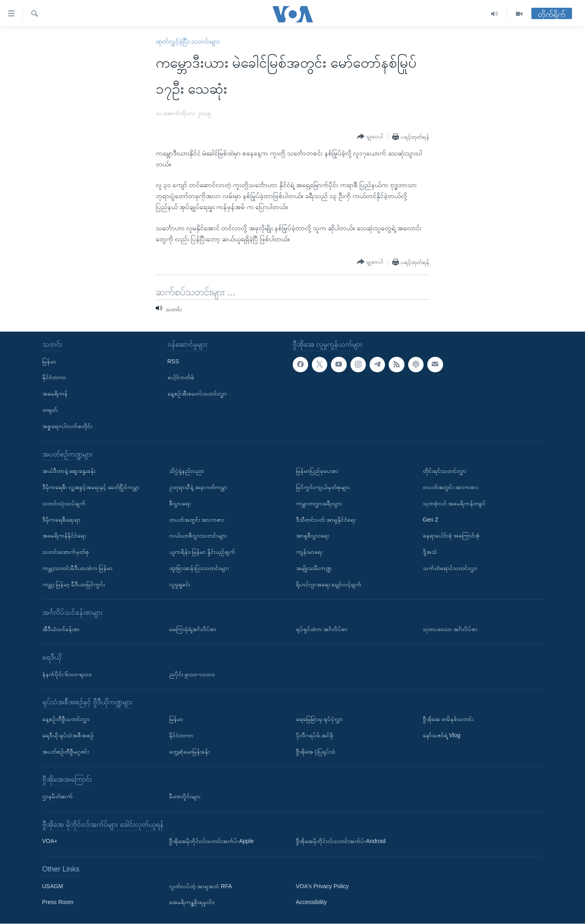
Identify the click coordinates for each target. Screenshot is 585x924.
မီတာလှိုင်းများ (185, 796)
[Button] (370, 137)
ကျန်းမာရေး (309, 552)
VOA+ (50, 841)
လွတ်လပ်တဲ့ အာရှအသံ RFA (201, 886)
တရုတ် (50, 410)
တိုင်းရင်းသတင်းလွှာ (445, 471)
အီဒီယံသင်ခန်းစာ (61, 629)
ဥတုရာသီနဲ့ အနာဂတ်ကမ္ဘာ (198, 487)
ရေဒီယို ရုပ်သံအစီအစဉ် (68, 735)
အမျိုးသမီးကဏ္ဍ (314, 568)
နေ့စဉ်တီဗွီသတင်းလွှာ (66, 719)
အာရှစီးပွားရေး (312, 536)
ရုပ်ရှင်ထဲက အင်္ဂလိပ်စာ (322, 629)
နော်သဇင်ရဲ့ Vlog (442, 735)
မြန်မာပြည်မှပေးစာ (317, 471)
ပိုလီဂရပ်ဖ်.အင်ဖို (315, 735)
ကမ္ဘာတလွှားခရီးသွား (319, 503)
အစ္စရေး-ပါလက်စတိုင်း (67, 426)
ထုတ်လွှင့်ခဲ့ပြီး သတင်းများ (188, 41)
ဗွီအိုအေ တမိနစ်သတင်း (448, 719)
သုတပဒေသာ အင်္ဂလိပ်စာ (450, 629)
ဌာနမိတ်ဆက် (58, 796)
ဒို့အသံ (430, 552)
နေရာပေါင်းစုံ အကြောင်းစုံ (451, 536)
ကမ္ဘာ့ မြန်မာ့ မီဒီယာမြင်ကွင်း (74, 584)
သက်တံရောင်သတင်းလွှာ (450, 568)
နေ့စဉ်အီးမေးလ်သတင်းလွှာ (197, 394)
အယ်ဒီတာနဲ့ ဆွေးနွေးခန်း (69, 471)
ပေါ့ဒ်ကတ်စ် (181, 378)
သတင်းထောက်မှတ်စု (66, 552)
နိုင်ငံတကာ (54, 378)
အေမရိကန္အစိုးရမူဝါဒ (192, 902)
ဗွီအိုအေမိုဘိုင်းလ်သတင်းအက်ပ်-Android (341, 841)
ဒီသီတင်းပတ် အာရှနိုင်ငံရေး (326, 520)
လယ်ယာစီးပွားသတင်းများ (198, 536)
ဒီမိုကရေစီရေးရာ (61, 520)
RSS (173, 361)
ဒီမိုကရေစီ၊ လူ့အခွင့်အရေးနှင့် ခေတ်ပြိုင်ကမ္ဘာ (91, 487)
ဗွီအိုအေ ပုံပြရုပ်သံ (316, 751)
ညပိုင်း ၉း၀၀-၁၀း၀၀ (192, 674)
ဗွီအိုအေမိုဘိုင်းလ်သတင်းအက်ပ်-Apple (211, 841)
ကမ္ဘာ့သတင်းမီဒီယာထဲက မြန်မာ (78, 568)
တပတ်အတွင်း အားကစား (197, 520)
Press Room (58, 902)
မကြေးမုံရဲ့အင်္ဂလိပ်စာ (193, 629)
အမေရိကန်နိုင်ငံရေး (64, 536)
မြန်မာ (49, 361)
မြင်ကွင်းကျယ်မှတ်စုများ (323, 487)
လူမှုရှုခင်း (180, 584)
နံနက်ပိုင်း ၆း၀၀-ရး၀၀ (67, 674)
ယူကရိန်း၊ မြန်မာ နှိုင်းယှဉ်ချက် (202, 552)
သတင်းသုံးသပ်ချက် (64, 503)
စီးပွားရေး (180, 503)
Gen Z (431, 520)
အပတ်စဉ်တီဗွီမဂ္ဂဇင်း (66, 751)
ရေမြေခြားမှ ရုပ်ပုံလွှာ (320, 719)
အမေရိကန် (55, 394)
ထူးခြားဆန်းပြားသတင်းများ (199, 568)
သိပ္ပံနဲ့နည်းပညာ (187, 471)
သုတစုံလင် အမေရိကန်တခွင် (454, 503)
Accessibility (311, 902)
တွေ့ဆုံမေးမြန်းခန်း (189, 751)
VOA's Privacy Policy (322, 886)
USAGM (53, 886)
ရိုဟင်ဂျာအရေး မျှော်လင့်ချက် (329, 584)
